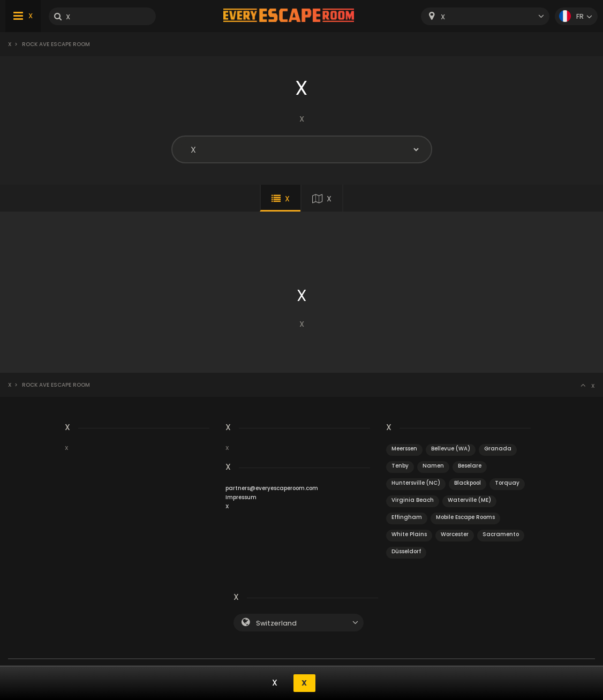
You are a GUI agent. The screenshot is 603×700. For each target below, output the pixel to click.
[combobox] (485, 16)
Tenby (400, 466)
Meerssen (404, 449)
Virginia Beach (413, 500)
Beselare (470, 466)
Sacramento (501, 534)
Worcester (455, 534)
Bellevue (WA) (451, 449)
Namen (433, 466)
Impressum (241, 497)
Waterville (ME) (469, 500)
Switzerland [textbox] (276, 623)
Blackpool (468, 483)
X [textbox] (443, 17)
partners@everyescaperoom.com (272, 488)
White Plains (409, 534)
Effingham (407, 517)
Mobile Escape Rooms (465, 517)
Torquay (507, 483)
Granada (498, 449)
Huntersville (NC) (416, 483)
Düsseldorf (406, 551)
